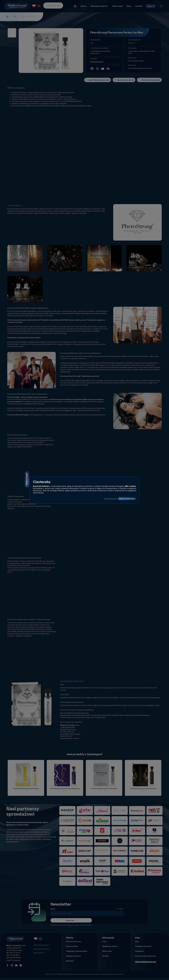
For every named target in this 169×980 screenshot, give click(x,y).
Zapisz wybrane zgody (98, 499)
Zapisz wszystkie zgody (122, 499)
